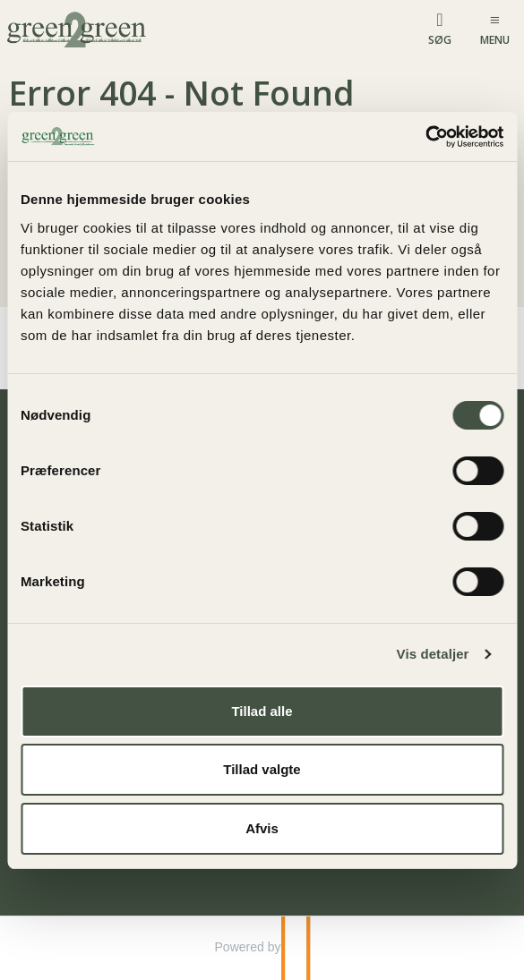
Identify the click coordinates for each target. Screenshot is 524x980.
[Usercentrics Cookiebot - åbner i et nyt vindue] (425, 137)
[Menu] (495, 28)
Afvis (262, 828)
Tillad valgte (262, 769)
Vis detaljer (433, 654)
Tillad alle (262, 711)
